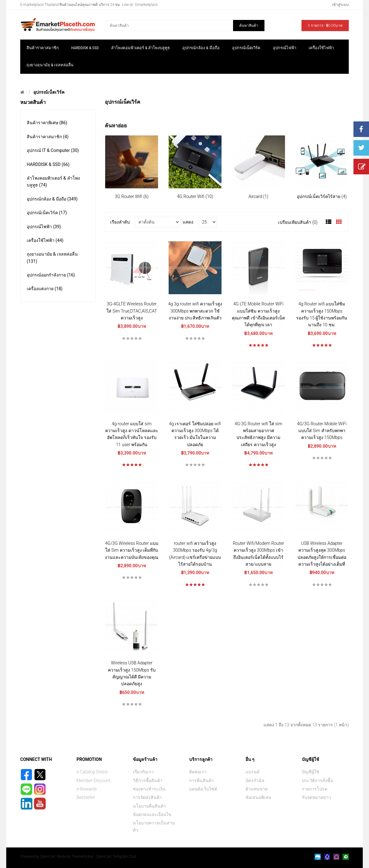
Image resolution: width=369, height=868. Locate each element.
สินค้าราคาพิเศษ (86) (47, 123)
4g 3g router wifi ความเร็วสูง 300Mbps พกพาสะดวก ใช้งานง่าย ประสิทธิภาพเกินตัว (195, 311)
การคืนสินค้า (201, 781)
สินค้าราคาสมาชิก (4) (48, 137)
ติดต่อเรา (198, 772)
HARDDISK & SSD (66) (48, 164)
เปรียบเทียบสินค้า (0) (298, 222)
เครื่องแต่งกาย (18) (45, 289)
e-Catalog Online (92, 772)
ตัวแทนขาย (257, 789)
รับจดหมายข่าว (316, 797)
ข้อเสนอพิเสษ (258, 797)
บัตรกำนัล (255, 781)
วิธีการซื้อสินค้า (148, 781)
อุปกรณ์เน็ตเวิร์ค (49, 92)
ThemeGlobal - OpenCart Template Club (104, 856)
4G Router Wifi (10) (195, 196)
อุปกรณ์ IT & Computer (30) (53, 150)
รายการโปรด (315, 789)
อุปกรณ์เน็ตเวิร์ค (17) (47, 213)
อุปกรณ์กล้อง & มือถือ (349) (52, 199)
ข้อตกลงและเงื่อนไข (152, 814)
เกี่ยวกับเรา (143, 772)
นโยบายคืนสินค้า (149, 806)
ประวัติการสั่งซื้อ (317, 781)
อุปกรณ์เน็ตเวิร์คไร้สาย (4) (322, 196)
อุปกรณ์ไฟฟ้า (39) (44, 227)
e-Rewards (87, 789)
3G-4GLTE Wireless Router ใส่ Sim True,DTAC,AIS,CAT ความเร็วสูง (132, 311)
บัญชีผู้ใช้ (311, 772)
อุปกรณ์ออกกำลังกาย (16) (51, 275)
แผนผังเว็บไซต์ (203, 789)
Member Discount (93, 781)
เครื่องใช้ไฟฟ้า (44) (45, 240)
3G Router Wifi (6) (132, 196)
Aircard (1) (259, 196)
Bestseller (86, 797)
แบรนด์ (252, 772)
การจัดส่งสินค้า (147, 797)
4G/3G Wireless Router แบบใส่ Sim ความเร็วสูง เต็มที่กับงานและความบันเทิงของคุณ (132, 550)
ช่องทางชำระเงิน (149, 789)
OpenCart (48, 856)
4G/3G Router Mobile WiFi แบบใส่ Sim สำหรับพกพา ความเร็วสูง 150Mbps (322, 431)
